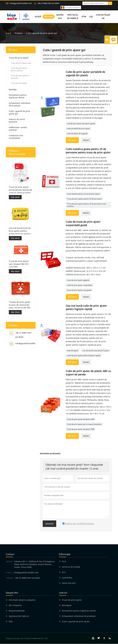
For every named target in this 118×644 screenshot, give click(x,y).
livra (64, 562)
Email (72, 140)
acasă (9, 33)
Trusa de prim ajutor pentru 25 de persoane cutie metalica (86, 205)
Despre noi (60, 17)
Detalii (86, 140)
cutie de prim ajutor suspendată (79, 285)
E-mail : (9, 573)
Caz (91, 17)
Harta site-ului (69, 583)
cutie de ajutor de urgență (77, 134)
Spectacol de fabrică (73, 17)
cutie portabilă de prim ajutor (78, 129)
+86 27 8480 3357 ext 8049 (48, 3)
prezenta (49, 524)
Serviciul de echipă (71, 567)
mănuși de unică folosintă (17, 121)
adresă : (10, 562)
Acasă (38, 17)
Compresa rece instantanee (16, 137)
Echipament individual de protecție (20, 104)
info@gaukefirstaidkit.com (21, 3)
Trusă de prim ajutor (19, 83)
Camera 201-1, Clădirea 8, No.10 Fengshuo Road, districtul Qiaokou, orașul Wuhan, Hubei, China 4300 (34, 564)
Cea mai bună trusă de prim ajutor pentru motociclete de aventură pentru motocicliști (20, 231)
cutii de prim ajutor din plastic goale (81, 124)
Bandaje (13, 90)
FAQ (11, 622)
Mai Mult (15, 197)
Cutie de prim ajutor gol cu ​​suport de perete (84, 424)
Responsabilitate (17, 611)
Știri (84, 17)
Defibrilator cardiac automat (18, 129)
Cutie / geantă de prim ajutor (76, 622)
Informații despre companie (22, 600)
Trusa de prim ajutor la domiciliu (20, 77)
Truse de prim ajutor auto (21, 63)
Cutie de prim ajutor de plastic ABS (81, 419)
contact (10, 554)
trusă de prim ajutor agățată (78, 280)
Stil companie (15, 605)
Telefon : (10, 578)
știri (64, 572)
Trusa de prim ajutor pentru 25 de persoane (84, 199)
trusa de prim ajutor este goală (79, 290)
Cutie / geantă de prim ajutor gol (20, 113)
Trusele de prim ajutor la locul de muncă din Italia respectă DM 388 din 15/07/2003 (20, 305)
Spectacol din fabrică (19, 616)
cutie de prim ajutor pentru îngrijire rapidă (84, 356)
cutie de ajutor (73, 351)
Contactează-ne (103, 17)
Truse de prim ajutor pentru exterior (19, 69)
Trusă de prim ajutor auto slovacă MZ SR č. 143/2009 (19, 264)
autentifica (67, 578)
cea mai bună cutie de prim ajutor (96, 351)
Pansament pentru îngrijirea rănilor (18, 96)
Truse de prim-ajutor (19, 58)
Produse (49, 17)
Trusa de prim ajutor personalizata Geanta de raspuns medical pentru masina (20, 190)
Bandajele (67, 605)
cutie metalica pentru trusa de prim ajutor (83, 194)
